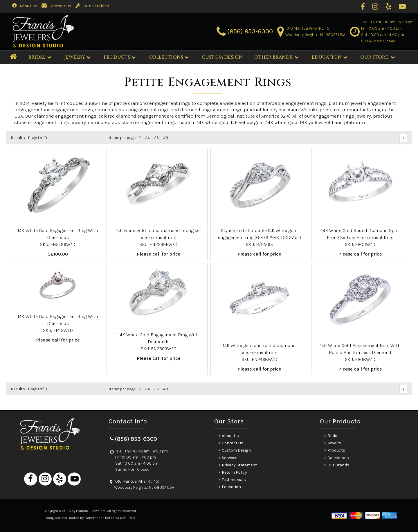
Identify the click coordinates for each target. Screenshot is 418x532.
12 (139, 138)
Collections (169, 57)
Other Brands (276, 57)
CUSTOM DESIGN (222, 57)
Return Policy (234, 472)
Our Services (92, 6)
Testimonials (234, 480)
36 (156, 138)
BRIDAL (40, 57)
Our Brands (338, 465)
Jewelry (77, 57)
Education (329, 57)
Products (120, 57)
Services (230, 458)
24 (147, 138)
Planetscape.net (97, 518)
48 (166, 138)
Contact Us (56, 6)
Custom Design (236, 450)
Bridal (333, 436)
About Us (25, 6)
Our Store (378, 57)
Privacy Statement (239, 465)
